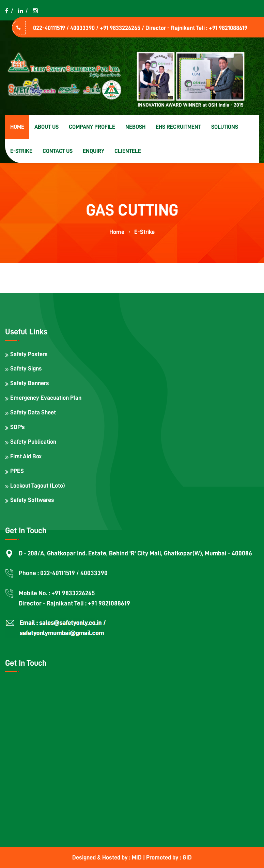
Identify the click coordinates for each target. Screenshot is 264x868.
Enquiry (94, 151)
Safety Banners (30, 383)
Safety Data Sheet (33, 412)
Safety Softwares (32, 500)
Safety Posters (29, 354)
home (117, 232)
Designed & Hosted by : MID (108, 857)
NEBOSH (135, 127)
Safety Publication (33, 442)
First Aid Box (26, 456)
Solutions (225, 127)
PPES (17, 471)
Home (17, 127)
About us (46, 127)
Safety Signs (26, 368)
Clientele (128, 151)
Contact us (58, 151)
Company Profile (92, 127)
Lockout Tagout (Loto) (38, 486)
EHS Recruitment (178, 127)
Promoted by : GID (169, 857)
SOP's (18, 427)
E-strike (21, 151)
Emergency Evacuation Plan (46, 398)
